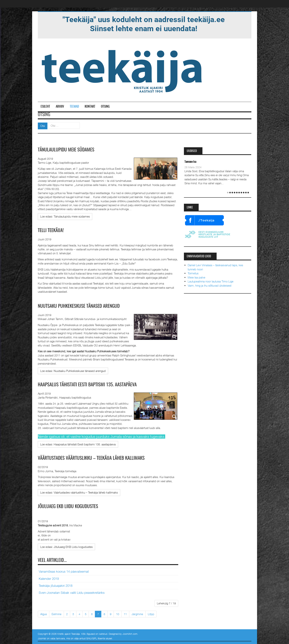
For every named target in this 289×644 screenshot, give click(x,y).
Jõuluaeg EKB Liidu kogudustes (69, 506)
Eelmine (57, 614)
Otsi (43, 126)
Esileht (45, 107)
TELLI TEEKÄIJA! (51, 231)
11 (125, 614)
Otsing (105, 107)
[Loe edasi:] (65, 216)
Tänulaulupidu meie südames (67, 150)
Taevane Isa (190, 162)
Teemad (74, 107)
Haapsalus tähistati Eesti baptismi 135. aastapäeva (89, 385)
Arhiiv (60, 107)
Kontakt (90, 107)
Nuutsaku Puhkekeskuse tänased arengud (81, 306)
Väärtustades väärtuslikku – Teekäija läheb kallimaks (94, 458)
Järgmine (137, 614)
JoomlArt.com (130, 634)
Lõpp (151, 614)
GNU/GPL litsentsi (96, 638)
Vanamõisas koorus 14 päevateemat (64, 571)
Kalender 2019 (49, 578)
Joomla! (42, 638)
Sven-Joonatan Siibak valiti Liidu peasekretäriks (72, 592)
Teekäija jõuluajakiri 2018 (56, 585)
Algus (44, 614)
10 (118, 614)
